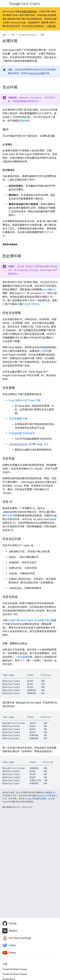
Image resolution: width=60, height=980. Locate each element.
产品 (12, 35)
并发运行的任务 (31, 304)
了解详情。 (52, 26)
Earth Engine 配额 (36, 73)
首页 (4, 35)
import (45, 290)
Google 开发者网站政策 (35, 799)
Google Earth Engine (27, 35)
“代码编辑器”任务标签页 (22, 433)
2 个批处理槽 (20, 657)
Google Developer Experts (15, 974)
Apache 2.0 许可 (44, 796)
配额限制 (25, 121)
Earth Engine (25, 4)
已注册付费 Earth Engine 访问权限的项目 (29, 620)
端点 (21, 444)
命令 (43, 444)
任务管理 (10, 516)
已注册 (43, 351)
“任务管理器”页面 (18, 419)
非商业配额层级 (29, 12)
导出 (54, 290)
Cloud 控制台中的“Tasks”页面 (25, 400)
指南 (42, 35)
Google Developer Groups (15, 969)
